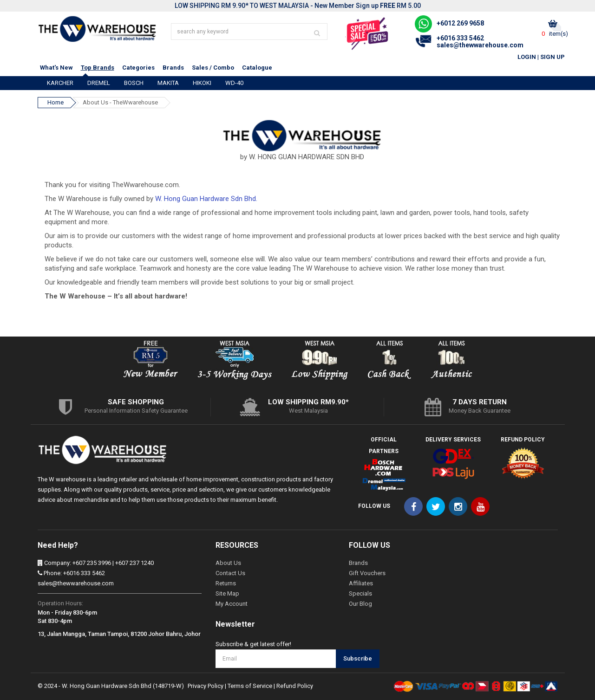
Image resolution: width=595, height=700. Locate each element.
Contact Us (230, 573)
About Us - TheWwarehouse (120, 102)
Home (56, 102)
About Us (228, 563)
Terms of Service (250, 686)
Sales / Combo (213, 68)
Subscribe (358, 658)
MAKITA (168, 83)
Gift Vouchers (367, 573)
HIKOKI (202, 83)
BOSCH (134, 83)
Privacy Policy (206, 686)
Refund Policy (295, 686)
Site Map (227, 593)
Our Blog (360, 604)
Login (527, 57)
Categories (138, 68)
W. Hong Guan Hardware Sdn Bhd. (206, 199)
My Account (232, 604)
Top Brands (98, 68)
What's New (56, 68)
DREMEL (99, 83)
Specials (360, 593)
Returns (226, 583)
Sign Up (552, 57)
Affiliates (361, 583)
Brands (173, 68)
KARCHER (60, 83)
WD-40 (234, 83)
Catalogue (257, 68)
